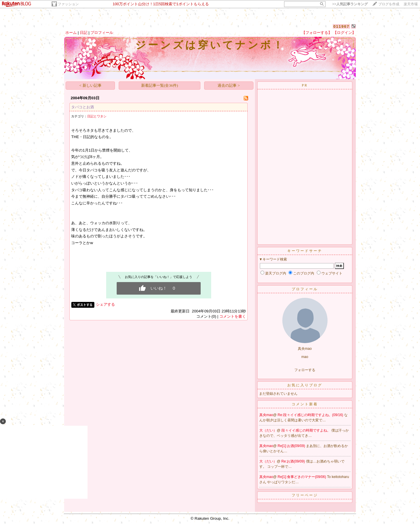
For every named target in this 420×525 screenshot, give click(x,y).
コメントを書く (233, 316)
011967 (341, 26)
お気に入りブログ (305, 385)
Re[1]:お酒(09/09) (292, 446)
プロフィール (102, 33)
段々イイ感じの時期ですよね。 (306, 430)
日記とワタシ (97, 116)
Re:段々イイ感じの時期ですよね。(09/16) (311, 415)
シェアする (105, 304)
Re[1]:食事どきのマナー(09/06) (302, 477)
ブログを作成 (389, 4)
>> (350, 4)
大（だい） (268, 430)
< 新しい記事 (90, 85)
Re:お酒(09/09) (294, 461)
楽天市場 (411, 4)
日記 (84, 33)
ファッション (68, 4)
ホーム (71, 33)
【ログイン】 (344, 33)
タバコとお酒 (83, 107)
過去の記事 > (229, 85)
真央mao (266, 415)
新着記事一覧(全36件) (160, 85)
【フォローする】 (317, 33)
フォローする (305, 370)
